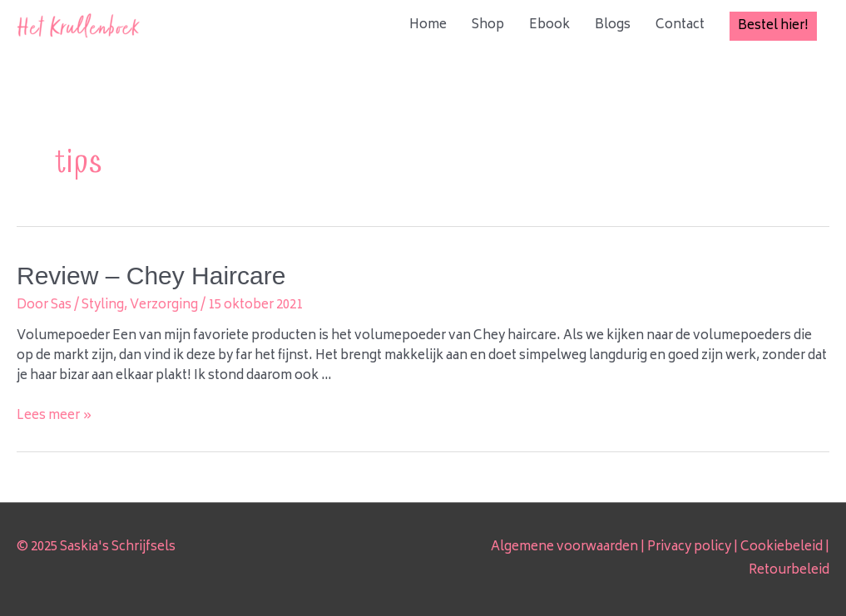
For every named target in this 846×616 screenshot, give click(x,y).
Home (428, 25)
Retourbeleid (789, 571)
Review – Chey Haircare (151, 276)
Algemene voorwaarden (564, 547)
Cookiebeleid (782, 547)
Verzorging (164, 306)
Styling (103, 306)
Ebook (549, 25)
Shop (488, 25)
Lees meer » (54, 416)
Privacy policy (689, 547)
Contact (680, 25)
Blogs (613, 25)
